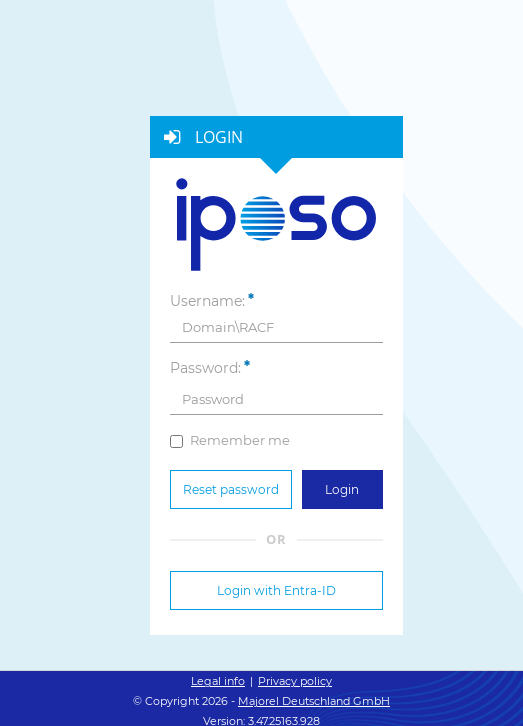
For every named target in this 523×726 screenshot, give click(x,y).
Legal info (218, 681)
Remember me (230, 440)
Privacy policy (295, 681)
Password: (205, 368)
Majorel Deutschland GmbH (314, 701)
